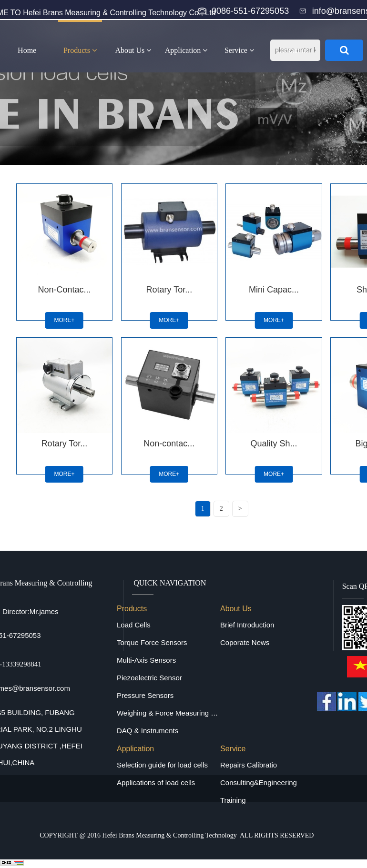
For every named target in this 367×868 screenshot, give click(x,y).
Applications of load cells (156, 782)
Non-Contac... (64, 290)
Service (239, 50)
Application (186, 50)
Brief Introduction (247, 625)
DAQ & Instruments (148, 731)
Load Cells (134, 625)
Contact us (292, 50)
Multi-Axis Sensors (146, 660)
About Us (133, 50)
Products (80, 50)
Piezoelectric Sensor (149, 678)
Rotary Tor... (169, 290)
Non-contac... (169, 444)
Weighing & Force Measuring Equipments (168, 713)
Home (27, 50)
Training (233, 800)
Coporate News (245, 642)
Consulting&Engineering (259, 782)
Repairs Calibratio (249, 765)
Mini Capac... (274, 290)
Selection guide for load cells (162, 765)
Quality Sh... (274, 444)
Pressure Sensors (145, 695)
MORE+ (64, 320)
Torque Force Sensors (152, 642)
